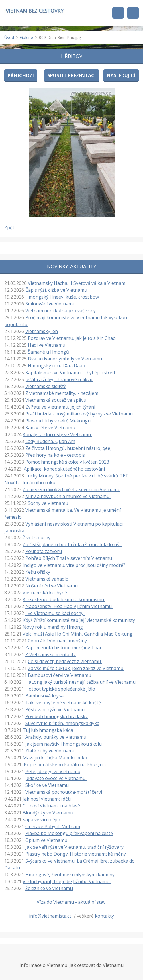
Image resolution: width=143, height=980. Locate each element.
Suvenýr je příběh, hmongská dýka (62, 723)
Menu (133, 13)
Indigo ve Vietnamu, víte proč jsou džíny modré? (75, 565)
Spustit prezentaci (72, 75)
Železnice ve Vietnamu (49, 888)
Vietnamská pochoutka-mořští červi (64, 792)
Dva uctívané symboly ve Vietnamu (65, 359)
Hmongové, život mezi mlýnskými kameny (70, 875)
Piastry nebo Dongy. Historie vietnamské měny (76, 854)
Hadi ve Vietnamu (47, 345)
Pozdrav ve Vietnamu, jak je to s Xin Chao (72, 338)
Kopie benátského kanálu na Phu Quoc (66, 765)
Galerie (27, 37)
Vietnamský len (42, 331)
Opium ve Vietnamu (46, 840)
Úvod (9, 37)
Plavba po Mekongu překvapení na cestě (69, 833)
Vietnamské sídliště (46, 386)
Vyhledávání (118, 13)
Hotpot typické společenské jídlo (60, 689)
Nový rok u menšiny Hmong (53, 627)
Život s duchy (37, 538)
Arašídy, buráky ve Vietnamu (56, 737)
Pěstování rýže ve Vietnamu (55, 709)
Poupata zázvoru (44, 551)
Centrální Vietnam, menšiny (57, 641)
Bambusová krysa (44, 696)
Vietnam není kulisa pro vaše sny (60, 311)
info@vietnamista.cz (50, 916)
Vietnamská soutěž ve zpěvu (56, 400)
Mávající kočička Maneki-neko (55, 758)
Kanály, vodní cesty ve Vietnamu (57, 434)
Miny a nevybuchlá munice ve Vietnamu (68, 496)
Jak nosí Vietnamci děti (47, 799)
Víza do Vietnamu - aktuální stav (72, 902)
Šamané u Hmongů (48, 352)
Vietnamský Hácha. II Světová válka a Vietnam (77, 283)
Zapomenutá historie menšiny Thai (63, 648)
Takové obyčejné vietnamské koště (63, 703)
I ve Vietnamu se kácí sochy (55, 613)
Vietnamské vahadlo (47, 579)
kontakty (104, 916)
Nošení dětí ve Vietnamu (51, 586)
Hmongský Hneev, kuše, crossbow (62, 297)
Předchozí (21, 75)
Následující (121, 75)
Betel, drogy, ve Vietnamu (53, 771)
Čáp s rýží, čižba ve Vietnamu (56, 290)
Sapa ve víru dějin (41, 820)
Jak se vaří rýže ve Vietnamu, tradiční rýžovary (74, 847)
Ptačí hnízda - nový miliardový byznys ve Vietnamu (80, 414)
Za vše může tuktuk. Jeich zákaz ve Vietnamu (76, 668)
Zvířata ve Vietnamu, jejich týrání (61, 407)
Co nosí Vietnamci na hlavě (51, 806)
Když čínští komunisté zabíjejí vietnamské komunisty (79, 620)
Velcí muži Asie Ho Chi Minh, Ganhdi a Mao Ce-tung (78, 634)
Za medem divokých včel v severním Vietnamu (71, 489)
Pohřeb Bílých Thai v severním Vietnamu (69, 558)
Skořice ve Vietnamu (47, 785)
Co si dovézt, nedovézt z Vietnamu (65, 661)
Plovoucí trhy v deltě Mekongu (58, 421)
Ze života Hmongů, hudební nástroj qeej (68, 448)
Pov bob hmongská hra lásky (56, 716)
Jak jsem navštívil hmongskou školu (63, 744)
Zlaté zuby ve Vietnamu (51, 751)
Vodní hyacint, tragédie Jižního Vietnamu (67, 881)
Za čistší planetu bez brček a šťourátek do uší (72, 544)
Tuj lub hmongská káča (48, 730)
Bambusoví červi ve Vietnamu (59, 675)
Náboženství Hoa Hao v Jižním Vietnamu (69, 606)
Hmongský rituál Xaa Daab (56, 366)
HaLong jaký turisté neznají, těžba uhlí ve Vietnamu (80, 682)
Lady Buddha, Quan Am (50, 441)
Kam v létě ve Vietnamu (51, 428)
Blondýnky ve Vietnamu (48, 813)
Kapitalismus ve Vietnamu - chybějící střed (70, 373)
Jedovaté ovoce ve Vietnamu (56, 778)
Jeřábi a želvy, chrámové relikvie (59, 379)
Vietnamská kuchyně (45, 593)
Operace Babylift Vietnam (53, 826)
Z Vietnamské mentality (50, 654)
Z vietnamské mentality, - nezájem (62, 393)
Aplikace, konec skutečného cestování (64, 469)
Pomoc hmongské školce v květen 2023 (67, 462)
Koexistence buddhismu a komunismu (64, 599)
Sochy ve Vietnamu (49, 503)
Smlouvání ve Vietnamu (51, 304)
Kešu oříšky (38, 572)
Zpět (9, 228)
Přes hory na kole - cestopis (55, 455)
